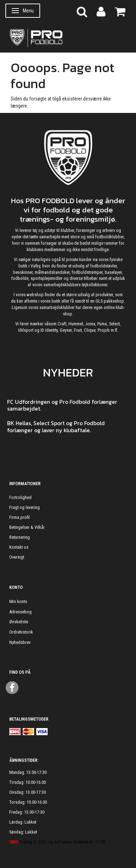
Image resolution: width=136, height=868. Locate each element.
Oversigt (17, 557)
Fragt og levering (25, 507)
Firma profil (20, 517)
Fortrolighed (20, 497)
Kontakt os (19, 547)
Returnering (20, 537)
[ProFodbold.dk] (68, 37)
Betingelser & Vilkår (27, 527)
